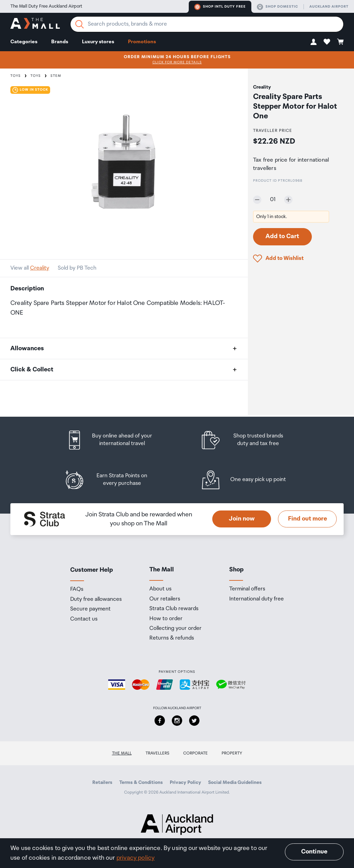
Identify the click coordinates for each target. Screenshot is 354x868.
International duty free (257, 599)
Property (232, 753)
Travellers (157, 753)
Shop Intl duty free (220, 7)
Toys (16, 76)
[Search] (80, 24)
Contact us (84, 619)
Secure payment (90, 609)
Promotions (142, 42)
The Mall (122, 753)
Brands (60, 42)
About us (160, 589)
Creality (40, 268)
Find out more (308, 519)
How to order (166, 619)
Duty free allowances (96, 599)
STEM (56, 76)
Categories (24, 42)
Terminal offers (247, 589)
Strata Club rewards (174, 609)
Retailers (102, 783)
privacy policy (136, 858)
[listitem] (116, 440)
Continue (314, 852)
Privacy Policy (185, 783)
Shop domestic (277, 7)
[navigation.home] (35, 24)
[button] (314, 42)
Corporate (195, 753)
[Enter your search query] (207, 24)
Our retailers (165, 599)
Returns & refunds (172, 638)
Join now (242, 519)
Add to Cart (282, 236)
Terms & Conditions (141, 783)
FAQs (77, 589)
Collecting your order (175, 629)
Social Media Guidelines (235, 783)
